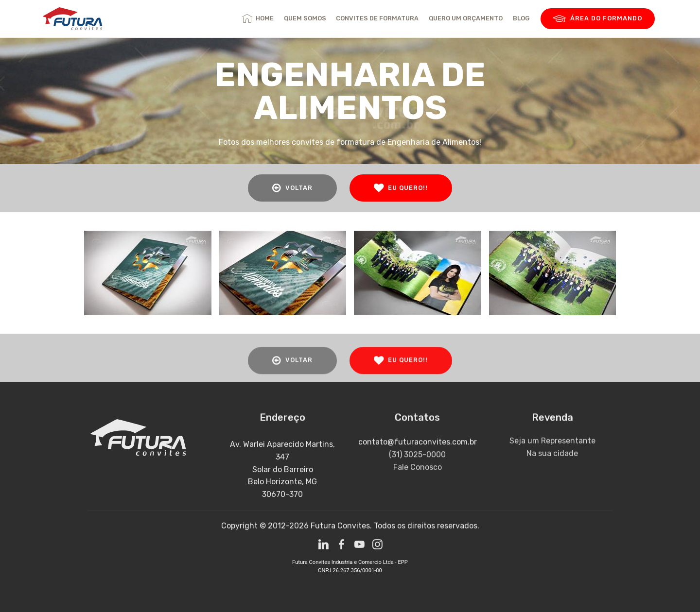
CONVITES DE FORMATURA (377, 18)
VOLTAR (292, 188)
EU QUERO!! (401, 188)
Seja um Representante (552, 451)
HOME (258, 18)
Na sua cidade (552, 464)
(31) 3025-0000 (417, 470)
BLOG (521, 18)
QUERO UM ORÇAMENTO (466, 18)
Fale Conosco (418, 483)
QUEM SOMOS (305, 18)
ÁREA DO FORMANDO (598, 19)
